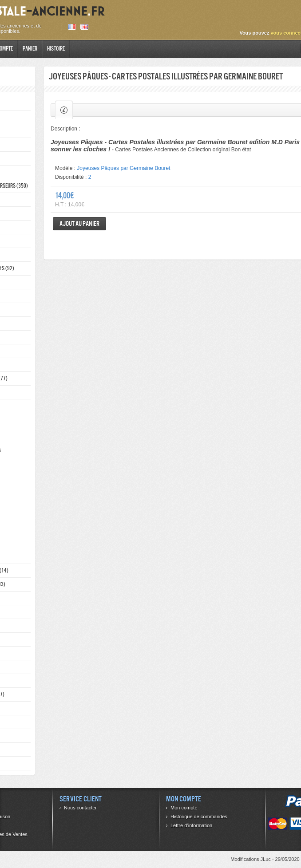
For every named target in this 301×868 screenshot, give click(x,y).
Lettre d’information (191, 825)
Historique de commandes (199, 817)
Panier (30, 49)
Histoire (56, 49)
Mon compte (184, 808)
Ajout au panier (79, 223)
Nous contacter (80, 808)
